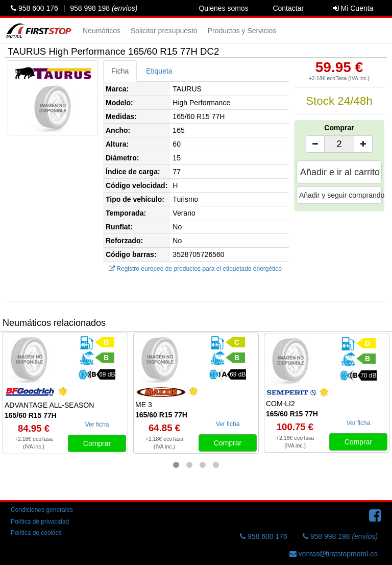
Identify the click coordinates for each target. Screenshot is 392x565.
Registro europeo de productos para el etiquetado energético (195, 269)
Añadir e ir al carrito (340, 172)
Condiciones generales (42, 510)
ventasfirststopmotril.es (334, 554)
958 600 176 (34, 8)
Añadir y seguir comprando (340, 195)
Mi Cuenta (353, 8)
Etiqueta (159, 71)
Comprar (339, 128)
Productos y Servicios (242, 31)
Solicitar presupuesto (164, 31)
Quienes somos (223, 8)
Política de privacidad (40, 522)
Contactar (288, 8)
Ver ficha (97, 425)
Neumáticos (102, 31)
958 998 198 (104, 8)
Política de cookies (36, 533)
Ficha (120, 71)
